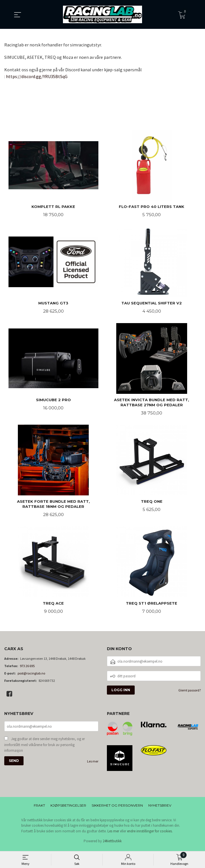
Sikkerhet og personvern (117, 808)
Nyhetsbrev (160, 808)
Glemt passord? (190, 693)
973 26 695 (27, 669)
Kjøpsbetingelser (68, 808)
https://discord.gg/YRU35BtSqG (37, 76)
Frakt (39, 808)
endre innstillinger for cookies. (150, 834)
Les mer (93, 765)
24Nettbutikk (112, 844)
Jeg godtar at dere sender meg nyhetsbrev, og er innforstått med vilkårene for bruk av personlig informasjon (45, 748)
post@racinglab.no (31, 676)
